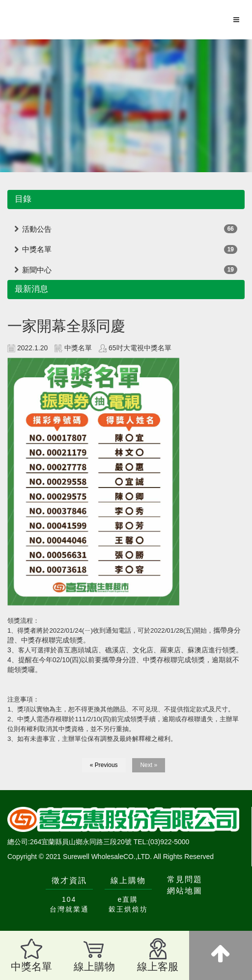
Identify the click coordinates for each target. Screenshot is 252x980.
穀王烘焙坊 (128, 909)
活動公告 (37, 229)
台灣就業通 (69, 909)
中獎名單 (37, 249)
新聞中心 (37, 270)
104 (69, 899)
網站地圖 (185, 891)
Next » (149, 765)
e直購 (128, 899)
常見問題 (185, 879)
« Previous (104, 765)
